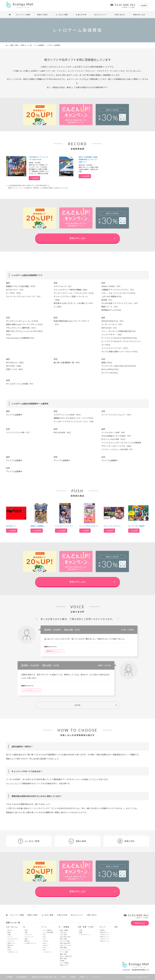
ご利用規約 (9, 977)
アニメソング (29, 937)
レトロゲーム (47, 952)
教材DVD (10, 945)
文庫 (81, 930)
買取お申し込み (139, 15)
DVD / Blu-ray (12, 927)
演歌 (26, 939)
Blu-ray (10, 930)
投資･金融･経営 (65, 943)
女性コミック (105, 941)
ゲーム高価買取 (39, 45)
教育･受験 (63, 958)
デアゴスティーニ (85, 934)
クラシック (28, 934)
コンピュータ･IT (65, 950)
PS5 (44, 934)
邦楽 (26, 930)
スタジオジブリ (13, 939)
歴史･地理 (63, 939)
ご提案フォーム (84, 977)
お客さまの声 (81, 15)
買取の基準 (77, 841)
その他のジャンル (30, 943)
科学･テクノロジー (66, 945)
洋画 (9, 934)
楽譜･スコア (64, 965)
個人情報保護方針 (22, 977)
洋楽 (26, 932)
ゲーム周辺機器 (48, 932)
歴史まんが (104, 932)
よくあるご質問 (62, 15)
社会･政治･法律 (65, 937)
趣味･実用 (63, 954)
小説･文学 (63, 932)
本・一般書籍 (64, 927)
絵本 (116, 927)
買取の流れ (126, 841)
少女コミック (105, 939)
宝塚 (9, 948)
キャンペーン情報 (23, 15)
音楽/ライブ (11, 943)
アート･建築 (64, 952)
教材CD (27, 941)
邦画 (9, 932)
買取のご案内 (42, 15)
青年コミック (105, 937)
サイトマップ (97, 977)
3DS (44, 950)
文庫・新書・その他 (86, 927)
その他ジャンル (13, 952)
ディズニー (11, 941)
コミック (102, 927)
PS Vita (45, 941)
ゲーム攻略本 (64, 963)
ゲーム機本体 (47, 930)
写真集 (62, 961)
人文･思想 (63, 934)
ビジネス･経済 (65, 941)
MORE (78, 705)
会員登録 (144, 5)
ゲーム (44, 927)
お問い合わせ (120, 15)
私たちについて (101, 15)
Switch (45, 945)
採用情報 (73, 977)
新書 (81, 932)
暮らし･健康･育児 (66, 956)
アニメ (10, 937)
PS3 (44, 939)
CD (24, 927)
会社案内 (63, 977)
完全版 (102, 930)
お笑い (10, 950)
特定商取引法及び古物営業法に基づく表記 (44, 977)
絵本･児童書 (64, 930)
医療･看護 (63, 948)
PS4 (44, 937)
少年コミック (105, 934)
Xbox (45, 943)
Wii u (45, 948)
